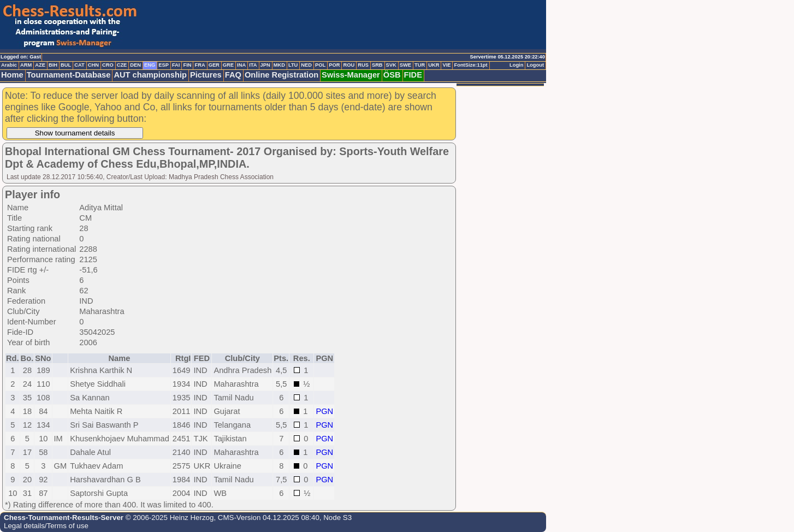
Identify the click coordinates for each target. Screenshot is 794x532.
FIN (187, 65)
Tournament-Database (69, 75)
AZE (40, 65)
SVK (391, 65)
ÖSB (392, 75)
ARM (26, 65)
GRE (228, 65)
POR (334, 65)
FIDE (413, 75)
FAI (176, 65)
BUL (66, 65)
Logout (535, 65)
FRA (200, 65)
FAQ (233, 75)
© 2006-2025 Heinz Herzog (168, 518)
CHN (93, 65)
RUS (363, 65)
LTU (293, 65)
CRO (108, 65)
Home (12, 75)
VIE (446, 65)
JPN (265, 65)
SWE (405, 65)
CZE (122, 65)
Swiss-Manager (351, 75)
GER (214, 65)
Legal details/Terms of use (46, 526)
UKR (434, 65)
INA (241, 65)
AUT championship (150, 75)
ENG (150, 65)
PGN (324, 411)
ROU (349, 65)
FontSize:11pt (470, 65)
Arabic (9, 65)
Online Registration (282, 75)
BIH (53, 65)
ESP (164, 65)
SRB (377, 65)
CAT (79, 65)
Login (516, 65)
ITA (253, 65)
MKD (279, 65)
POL (320, 65)
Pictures (206, 75)
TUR (420, 65)
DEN (135, 65)
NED (306, 65)
